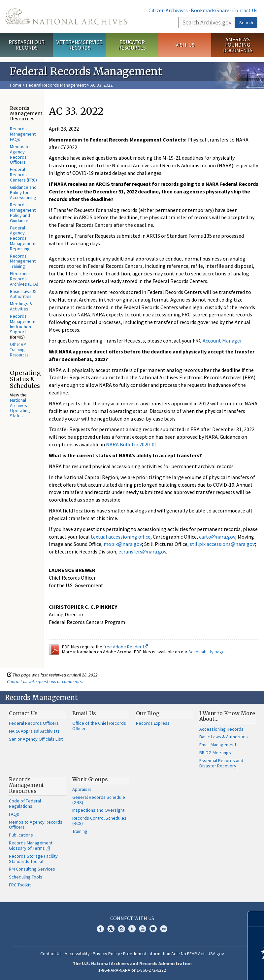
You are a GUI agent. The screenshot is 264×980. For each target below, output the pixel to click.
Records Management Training (23, 261)
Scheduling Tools (26, 877)
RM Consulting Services (32, 869)
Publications (21, 835)
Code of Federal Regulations (25, 803)
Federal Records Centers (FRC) (23, 175)
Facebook (100, 929)
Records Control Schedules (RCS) (99, 821)
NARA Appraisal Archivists (34, 731)
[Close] (256, 919)
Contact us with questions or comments (44, 681)
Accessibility (77, 954)
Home (16, 85)
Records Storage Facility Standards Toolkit (33, 859)
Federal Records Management (56, 85)
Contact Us (245, 10)
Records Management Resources (26, 785)
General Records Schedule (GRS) (99, 800)
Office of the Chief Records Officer (99, 726)
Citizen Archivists (168, 10)
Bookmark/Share (210, 10)
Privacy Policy (106, 954)
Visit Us (185, 45)
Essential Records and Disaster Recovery (221, 763)
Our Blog (148, 713)
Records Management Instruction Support (23, 324)
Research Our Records (27, 45)
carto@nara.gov (217, 537)
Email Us (84, 713)
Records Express (153, 723)
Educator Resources (132, 45)
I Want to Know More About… (227, 716)
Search (246, 22)
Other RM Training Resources (19, 350)
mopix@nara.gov (123, 544)
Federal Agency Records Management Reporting (23, 238)
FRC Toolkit (20, 885)
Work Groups (90, 779)
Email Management (218, 745)
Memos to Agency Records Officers (20, 154)
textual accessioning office (121, 537)
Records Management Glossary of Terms (31, 845)
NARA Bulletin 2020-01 (132, 444)
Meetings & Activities (21, 306)
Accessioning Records (221, 729)
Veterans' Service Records (79, 45)
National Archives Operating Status (20, 408)
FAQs (14, 814)
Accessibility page (207, 652)
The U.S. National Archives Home (66, 16)
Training (80, 831)
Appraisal (82, 789)
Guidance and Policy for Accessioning (23, 192)
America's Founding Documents (238, 45)
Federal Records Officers (34, 723)
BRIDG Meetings (215, 753)
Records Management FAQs (23, 134)
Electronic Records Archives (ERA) (24, 279)
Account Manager (222, 341)
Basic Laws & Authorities (23, 294)
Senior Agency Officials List (36, 739)
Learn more (205, 968)
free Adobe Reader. (126, 647)
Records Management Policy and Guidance (23, 212)
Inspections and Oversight (98, 810)
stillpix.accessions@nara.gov (222, 544)
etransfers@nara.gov (142, 551)
